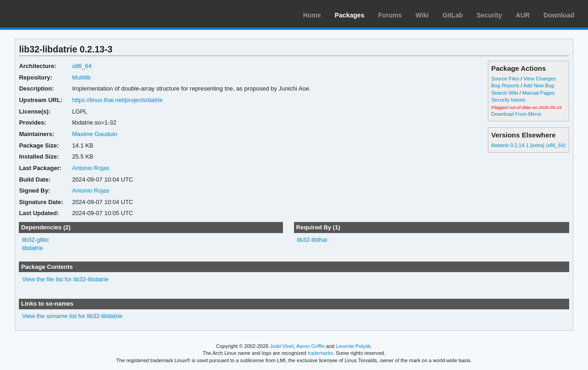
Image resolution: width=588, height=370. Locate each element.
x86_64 (82, 66)
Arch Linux (51, 14)
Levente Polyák (353, 346)
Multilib (81, 77)
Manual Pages (538, 93)
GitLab (452, 15)
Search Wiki (505, 93)
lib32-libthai (312, 240)
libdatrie (32, 248)
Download (559, 15)
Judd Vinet (282, 346)
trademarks (320, 353)
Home (312, 15)
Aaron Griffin (311, 346)
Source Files (505, 79)
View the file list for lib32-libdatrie (65, 279)
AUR (523, 15)
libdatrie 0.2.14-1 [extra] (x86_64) (528, 145)
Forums (390, 15)
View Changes (540, 79)
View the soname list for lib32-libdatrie (72, 316)
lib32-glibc (35, 240)
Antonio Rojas (91, 168)
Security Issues (508, 100)
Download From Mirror (516, 114)
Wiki (422, 15)
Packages (350, 15)
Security (489, 15)
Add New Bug (539, 85)
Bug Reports (505, 85)
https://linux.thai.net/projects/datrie (117, 100)
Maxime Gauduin (95, 134)
